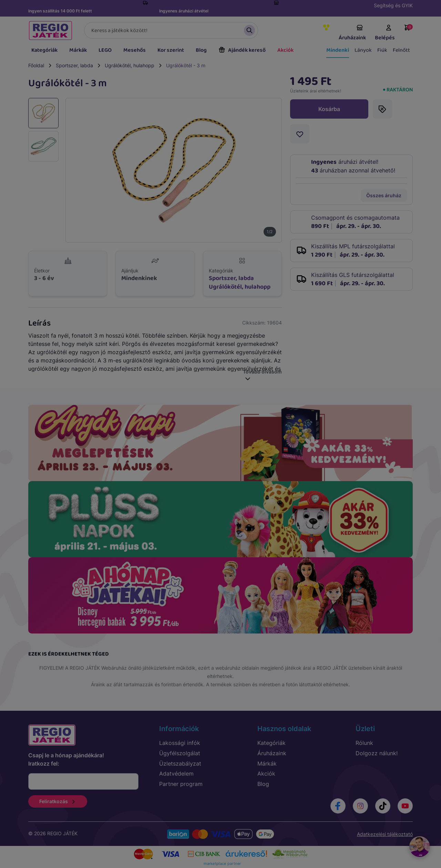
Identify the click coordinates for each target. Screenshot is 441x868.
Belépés (385, 33)
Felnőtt (401, 50)
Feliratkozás (58, 801)
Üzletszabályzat (180, 764)
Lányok (363, 50)
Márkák (78, 50)
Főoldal (36, 65)
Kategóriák (44, 50)
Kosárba (329, 109)
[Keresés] (171, 30)
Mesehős (135, 50)
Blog (201, 50)
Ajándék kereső (242, 50)
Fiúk (382, 50)
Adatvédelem (176, 774)
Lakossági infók (180, 743)
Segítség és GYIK (393, 5)
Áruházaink (352, 33)
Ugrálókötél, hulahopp (130, 65)
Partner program (181, 784)
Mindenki (338, 50)
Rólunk (364, 743)
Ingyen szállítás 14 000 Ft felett (60, 11)
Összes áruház (384, 195)
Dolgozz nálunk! (377, 753)
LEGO (105, 50)
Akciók (285, 50)
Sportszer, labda (74, 65)
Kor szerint (171, 50)
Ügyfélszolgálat (180, 753)
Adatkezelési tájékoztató (385, 834)
